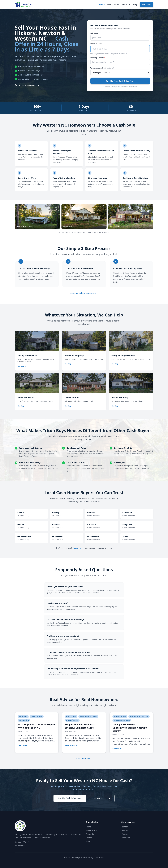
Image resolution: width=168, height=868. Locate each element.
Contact (89, 838)
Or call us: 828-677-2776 (27, 85)
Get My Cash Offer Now (70, 798)
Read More (24, 745)
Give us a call (77, 548)
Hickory (125, 830)
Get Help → (22, 366)
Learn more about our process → (84, 293)
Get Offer (146, 5)
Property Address (98, 58)
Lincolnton (126, 838)
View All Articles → (84, 759)
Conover (125, 834)
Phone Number (97, 43)
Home (102, 5)
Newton (125, 827)
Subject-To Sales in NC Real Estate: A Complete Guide (80, 726)
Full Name (95, 33)
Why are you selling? (102, 68)
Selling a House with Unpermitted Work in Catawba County (130, 728)
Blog (135, 5)
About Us (126, 5)
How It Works (113, 5)
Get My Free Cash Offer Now (120, 81)
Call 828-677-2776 (101, 798)
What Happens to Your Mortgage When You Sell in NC (36, 726)
